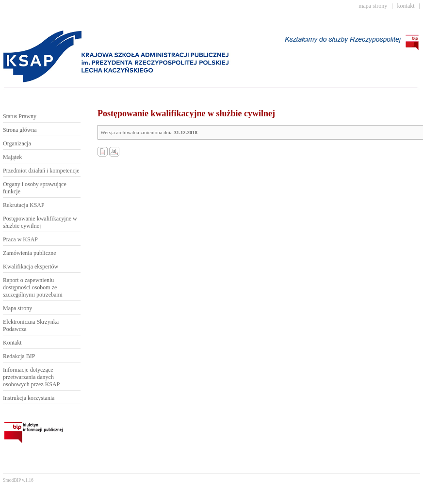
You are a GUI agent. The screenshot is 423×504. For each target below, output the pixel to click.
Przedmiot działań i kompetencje (41, 171)
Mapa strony (17, 308)
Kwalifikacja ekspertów (31, 267)
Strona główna (20, 130)
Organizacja (17, 143)
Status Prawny (20, 116)
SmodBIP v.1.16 (18, 480)
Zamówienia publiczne (30, 253)
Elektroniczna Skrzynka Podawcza (31, 325)
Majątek (12, 157)
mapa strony (373, 6)
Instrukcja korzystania (29, 398)
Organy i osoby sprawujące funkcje (35, 188)
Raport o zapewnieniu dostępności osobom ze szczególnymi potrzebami (33, 287)
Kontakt (12, 343)
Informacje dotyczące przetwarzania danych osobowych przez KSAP (31, 377)
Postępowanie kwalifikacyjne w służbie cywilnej (40, 222)
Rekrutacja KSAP (24, 205)
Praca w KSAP (20, 239)
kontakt (406, 6)
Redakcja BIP (19, 356)
